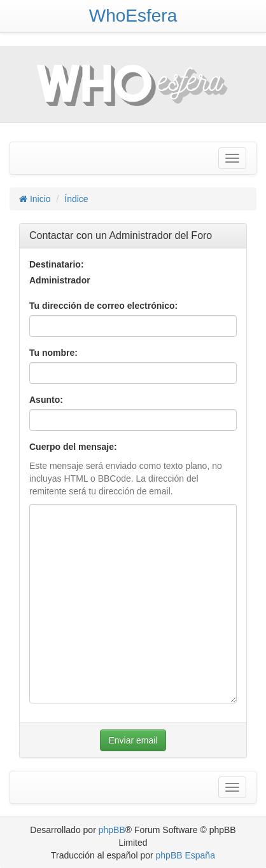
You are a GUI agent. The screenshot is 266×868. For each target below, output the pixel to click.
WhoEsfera (133, 16)
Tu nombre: (53, 353)
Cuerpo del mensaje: (73, 447)
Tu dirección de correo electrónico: (103, 306)
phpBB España (185, 855)
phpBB (112, 830)
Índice (76, 199)
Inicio (35, 199)
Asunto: (46, 400)
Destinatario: (57, 264)
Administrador (60, 280)
